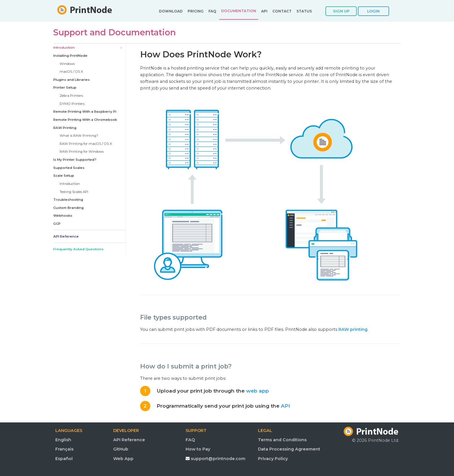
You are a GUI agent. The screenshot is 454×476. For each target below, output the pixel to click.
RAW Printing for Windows (82, 152)
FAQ (212, 11)
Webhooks (63, 216)
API (264, 11)
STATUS (304, 11)
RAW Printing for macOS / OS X (86, 144)
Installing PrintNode (70, 56)
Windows (67, 64)
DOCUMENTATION (239, 11)
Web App (123, 459)
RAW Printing (65, 128)
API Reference (66, 236)
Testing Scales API (74, 192)
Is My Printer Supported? (75, 160)
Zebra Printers (71, 96)
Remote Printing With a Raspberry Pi (85, 112)
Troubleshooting (68, 200)
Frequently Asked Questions (78, 249)
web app (258, 391)
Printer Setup (65, 87)
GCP (57, 224)
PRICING (196, 11)
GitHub (121, 449)
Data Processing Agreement (289, 449)
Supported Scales (69, 168)
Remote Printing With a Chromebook (85, 120)
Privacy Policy (273, 459)
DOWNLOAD (171, 11)
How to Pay (198, 449)
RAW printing (353, 329)
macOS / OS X (71, 72)
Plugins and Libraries (72, 80)
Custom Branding (68, 208)
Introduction (64, 48)
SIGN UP (341, 11)
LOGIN (373, 11)
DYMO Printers (72, 104)
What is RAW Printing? (79, 136)
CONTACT (282, 11)
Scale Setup (64, 176)
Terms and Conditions (282, 440)
